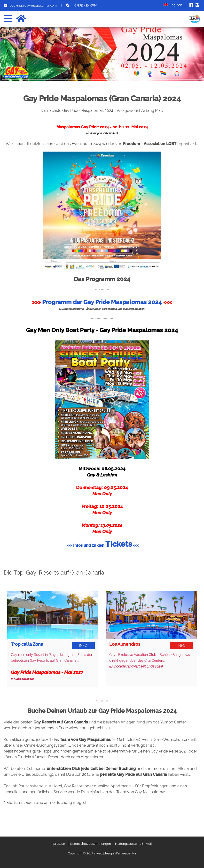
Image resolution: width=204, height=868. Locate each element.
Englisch (175, 5)
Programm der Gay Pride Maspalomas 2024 (102, 302)
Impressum (58, 844)
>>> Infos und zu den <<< (103, 545)
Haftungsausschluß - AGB (134, 844)
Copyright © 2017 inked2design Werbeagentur (102, 853)
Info (83, 645)
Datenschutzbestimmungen (91, 844)
